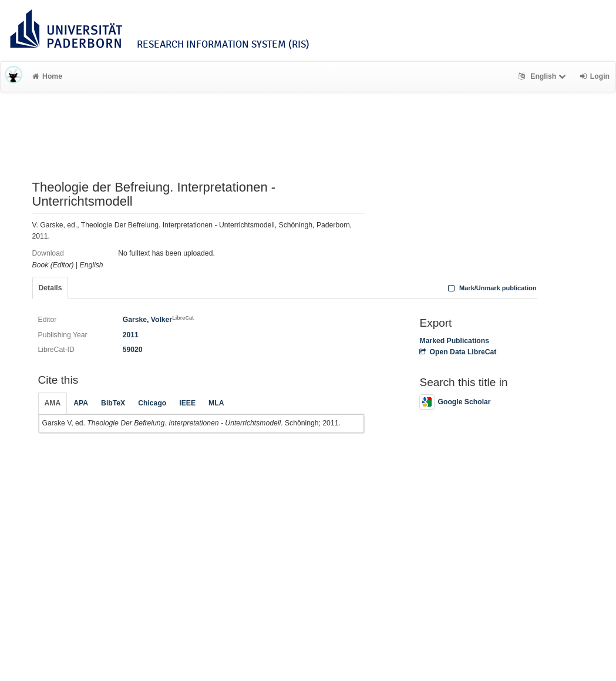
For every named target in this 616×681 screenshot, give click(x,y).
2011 (131, 335)
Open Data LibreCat (458, 352)
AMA (53, 403)
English (543, 76)
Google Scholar (455, 402)
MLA (216, 403)
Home (47, 76)
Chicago (152, 403)
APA (81, 403)
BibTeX (113, 403)
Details (51, 288)
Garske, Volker (158, 320)
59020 (133, 350)
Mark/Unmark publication (491, 288)
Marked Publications (454, 341)
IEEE (187, 403)
